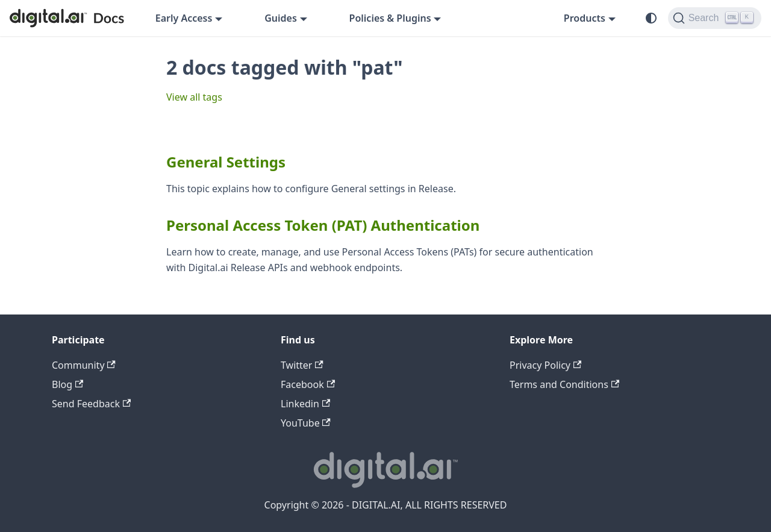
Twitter (302, 365)
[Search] (715, 18)
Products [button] (585, 18)
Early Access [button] (184, 18)
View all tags (194, 97)
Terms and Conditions (564, 384)
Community (84, 365)
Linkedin (305, 404)
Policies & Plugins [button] (390, 18)
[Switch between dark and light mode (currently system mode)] (651, 18)
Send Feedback (91, 404)
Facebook (308, 384)
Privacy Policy (545, 365)
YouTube (306, 423)
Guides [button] (281, 18)
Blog (67, 384)
